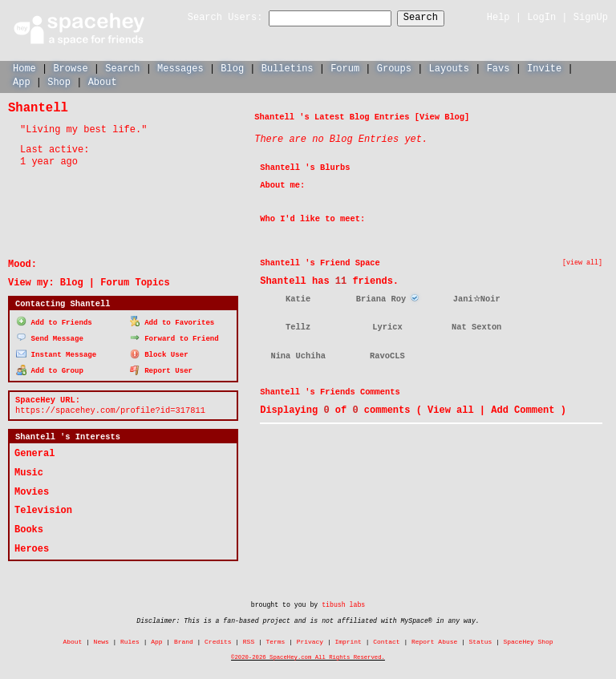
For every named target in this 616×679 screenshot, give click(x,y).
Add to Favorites (172, 321)
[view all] (582, 262)
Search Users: (211, 18)
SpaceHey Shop (529, 640)
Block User (159, 352)
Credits (218, 640)
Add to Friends (54, 321)
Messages (180, 68)
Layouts (449, 68)
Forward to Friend (174, 336)
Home (24, 68)
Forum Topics (135, 282)
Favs (498, 68)
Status (481, 640)
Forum (345, 68)
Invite (544, 68)
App (22, 81)
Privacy (310, 640)
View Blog (442, 116)
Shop (59, 81)
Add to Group (50, 368)
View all (451, 409)
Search (435, 18)
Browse (70, 68)
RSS (249, 640)
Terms (276, 640)
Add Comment (523, 409)
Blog (232, 68)
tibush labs (343, 603)
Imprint (348, 640)
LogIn (541, 17)
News (101, 640)
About (103, 81)
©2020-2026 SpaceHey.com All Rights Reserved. (308, 656)
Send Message (50, 336)
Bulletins (288, 68)
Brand (184, 640)
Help (498, 17)
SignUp (591, 17)
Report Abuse (434, 640)
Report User (162, 368)
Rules (130, 640)
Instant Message (56, 352)
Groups (394, 68)
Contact (386, 640)
